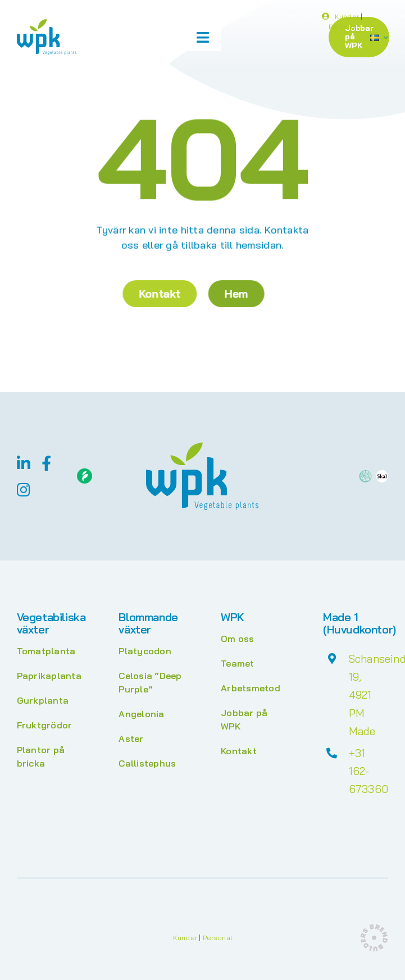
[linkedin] (24, 463)
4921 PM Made (362, 713)
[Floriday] (85, 473)
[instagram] (24, 489)
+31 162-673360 (368, 771)
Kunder (347, 18)
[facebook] (46, 463)
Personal (343, 28)
